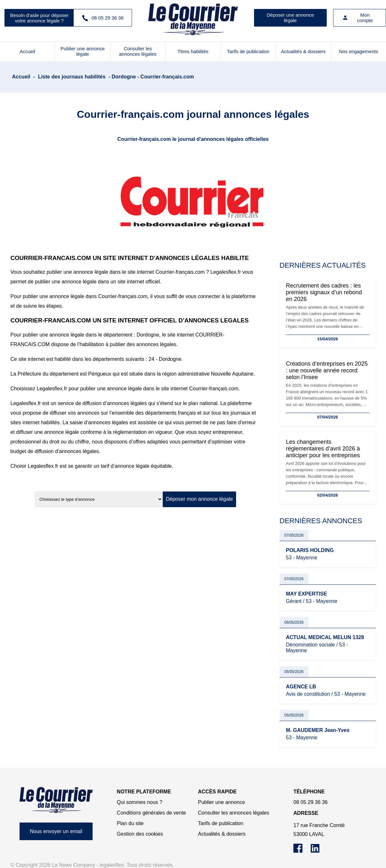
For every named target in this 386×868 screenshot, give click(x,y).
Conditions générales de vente (152, 813)
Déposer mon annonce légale (199, 499)
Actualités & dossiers (303, 51)
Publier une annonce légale (83, 51)
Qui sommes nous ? (140, 802)
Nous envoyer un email (56, 831)
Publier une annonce (222, 802)
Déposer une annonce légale (290, 18)
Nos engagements (358, 51)
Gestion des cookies (140, 834)
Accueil (27, 51)
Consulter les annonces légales (138, 51)
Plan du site (130, 823)
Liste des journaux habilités (72, 77)
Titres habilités (193, 51)
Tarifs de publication (248, 51)
